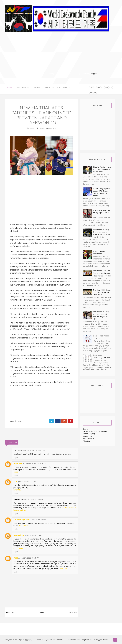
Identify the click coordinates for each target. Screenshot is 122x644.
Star (15, 481)
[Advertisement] (72, 56)
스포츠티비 (63, 568)
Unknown (18, 464)
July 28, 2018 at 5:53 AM (33, 499)
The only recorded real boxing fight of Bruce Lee (102, 213)
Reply (16, 457)
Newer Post (10, 612)
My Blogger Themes (101, 640)
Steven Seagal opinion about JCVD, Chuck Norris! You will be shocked (102, 192)
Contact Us (87, 436)
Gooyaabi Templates (55, 640)
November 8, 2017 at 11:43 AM (33, 450)
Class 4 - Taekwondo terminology (101, 337)
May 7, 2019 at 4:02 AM (41, 520)
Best (16, 558)
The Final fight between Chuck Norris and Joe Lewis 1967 (102, 292)
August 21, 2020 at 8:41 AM (29, 558)
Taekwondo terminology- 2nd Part (102, 356)
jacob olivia (19, 535)
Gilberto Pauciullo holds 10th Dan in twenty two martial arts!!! (102, 169)
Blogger (94, 74)
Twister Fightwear (22, 520)
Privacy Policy (88, 439)
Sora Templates (83, 640)
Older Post (74, 612)
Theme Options (23, 87)
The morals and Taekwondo (99, 252)
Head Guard (24, 526)
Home (9, 87)
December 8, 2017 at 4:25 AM (35, 464)
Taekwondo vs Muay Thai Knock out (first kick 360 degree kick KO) (101, 315)
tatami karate (19, 548)
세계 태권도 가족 (25, 640)
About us (87, 441)
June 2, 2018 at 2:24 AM (27, 481)
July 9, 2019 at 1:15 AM (34, 535)
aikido (16, 472)
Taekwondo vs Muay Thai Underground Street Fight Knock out (102, 232)
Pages (37, 87)
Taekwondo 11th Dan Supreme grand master (102, 272)
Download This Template (57, 87)
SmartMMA (18, 490)
